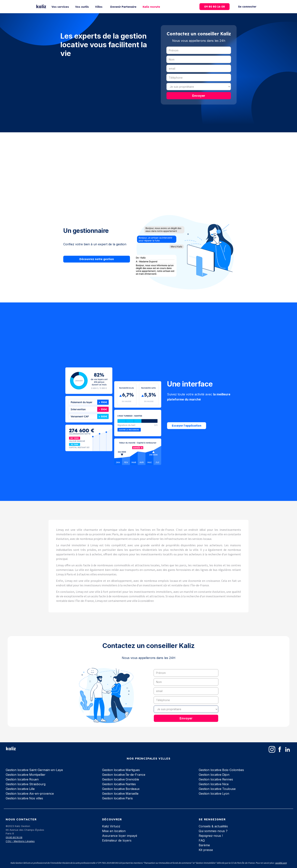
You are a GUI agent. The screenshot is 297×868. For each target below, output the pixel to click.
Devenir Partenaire (123, 7)
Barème (204, 845)
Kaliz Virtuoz (111, 826)
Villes (99, 7)
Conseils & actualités (213, 826)
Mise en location (114, 831)
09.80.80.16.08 (14, 837)
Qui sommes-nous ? (213, 831)
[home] (41, 7)
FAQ (202, 840)
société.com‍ (281, 863)
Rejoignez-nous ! (211, 836)
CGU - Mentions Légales (20, 841)
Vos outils (82, 7)
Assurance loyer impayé (120, 836)
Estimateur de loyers (117, 840)
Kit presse (206, 850)
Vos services (60, 7)
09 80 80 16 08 (215, 7)
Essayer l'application (187, 418)
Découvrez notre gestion (97, 250)
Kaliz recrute (151, 7)
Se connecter (247, 7)
